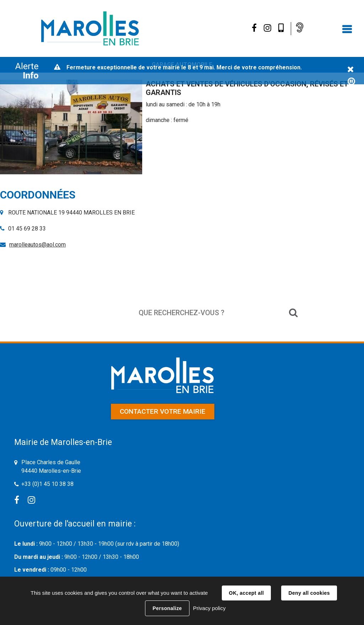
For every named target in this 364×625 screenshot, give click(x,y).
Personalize (167, 608)
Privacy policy (209, 608)
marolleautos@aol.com (38, 245)
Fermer (350, 70)
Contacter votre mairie (163, 411)
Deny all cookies (309, 593)
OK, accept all (246, 593)
